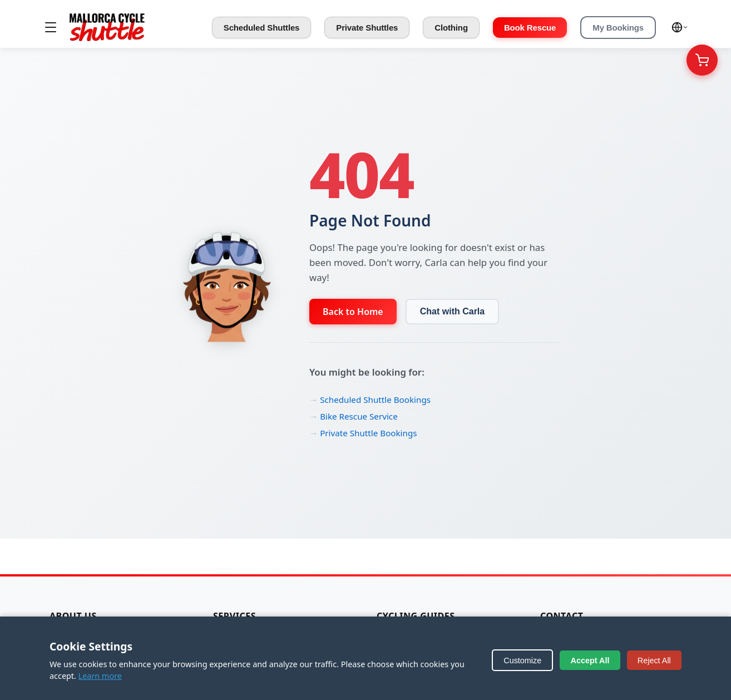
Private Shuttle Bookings (368, 433)
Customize (522, 660)
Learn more (100, 676)
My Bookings (618, 28)
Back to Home (353, 312)
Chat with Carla (452, 311)
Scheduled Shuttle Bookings (375, 400)
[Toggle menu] (51, 27)
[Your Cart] (702, 60)
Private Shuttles (367, 28)
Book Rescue (530, 28)
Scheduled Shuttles (262, 28)
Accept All (590, 660)
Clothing (451, 28)
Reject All (654, 660)
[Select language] (680, 27)
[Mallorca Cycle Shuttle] (107, 27)
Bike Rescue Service (359, 416)
